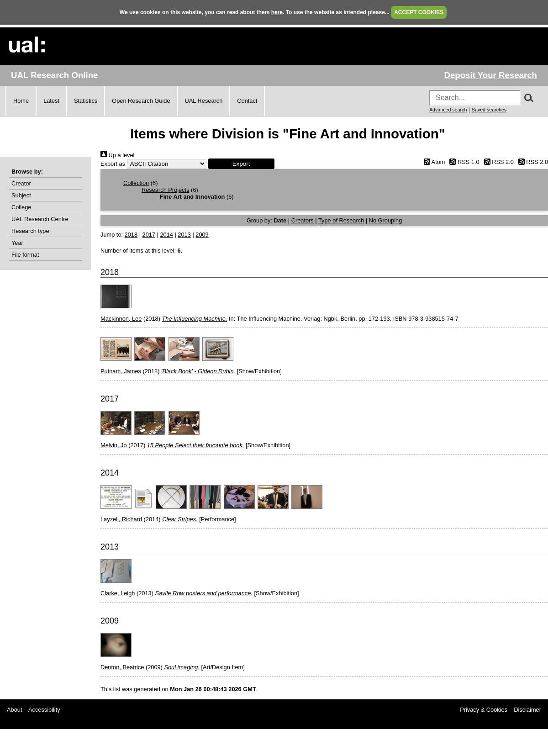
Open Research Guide (141, 101)
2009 (202, 235)
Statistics (86, 101)
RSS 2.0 (497, 162)
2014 (166, 235)
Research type (30, 231)
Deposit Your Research (490, 75)
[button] (241, 164)
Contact (247, 101)
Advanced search (448, 110)
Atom (433, 162)
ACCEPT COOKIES (419, 12)
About (14, 710)
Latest (51, 101)
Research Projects (166, 190)
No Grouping (386, 220)
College (21, 207)
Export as (113, 164)
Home (21, 101)
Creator (21, 183)
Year (17, 243)
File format (25, 255)
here (277, 12)
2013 (184, 235)
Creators (303, 220)
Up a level (117, 155)
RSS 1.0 (463, 162)
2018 (131, 235)
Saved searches (489, 110)
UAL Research (204, 101)
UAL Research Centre (40, 219)
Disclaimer (527, 710)
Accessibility (44, 710)
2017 (149, 235)
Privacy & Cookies (484, 710)
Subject (21, 195)
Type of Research (341, 220)
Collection (136, 183)
